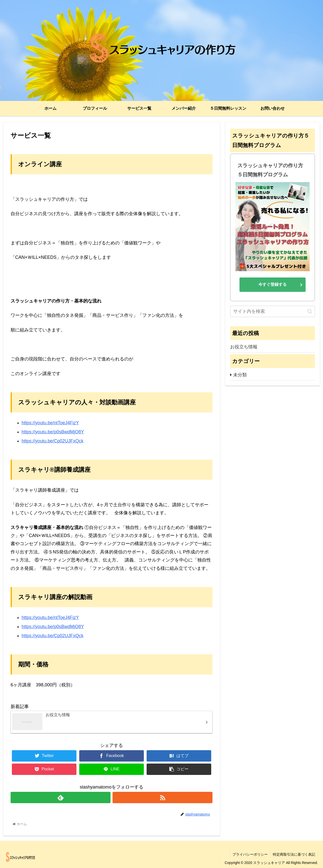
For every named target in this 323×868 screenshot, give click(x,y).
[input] (273, 311)
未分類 (240, 375)
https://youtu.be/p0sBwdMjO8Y (53, 432)
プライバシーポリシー (250, 854)
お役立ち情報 (244, 347)
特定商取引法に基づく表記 (294, 854)
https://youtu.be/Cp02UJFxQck (53, 441)
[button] (310, 311)
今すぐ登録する (273, 284)
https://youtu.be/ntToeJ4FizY (50, 423)
